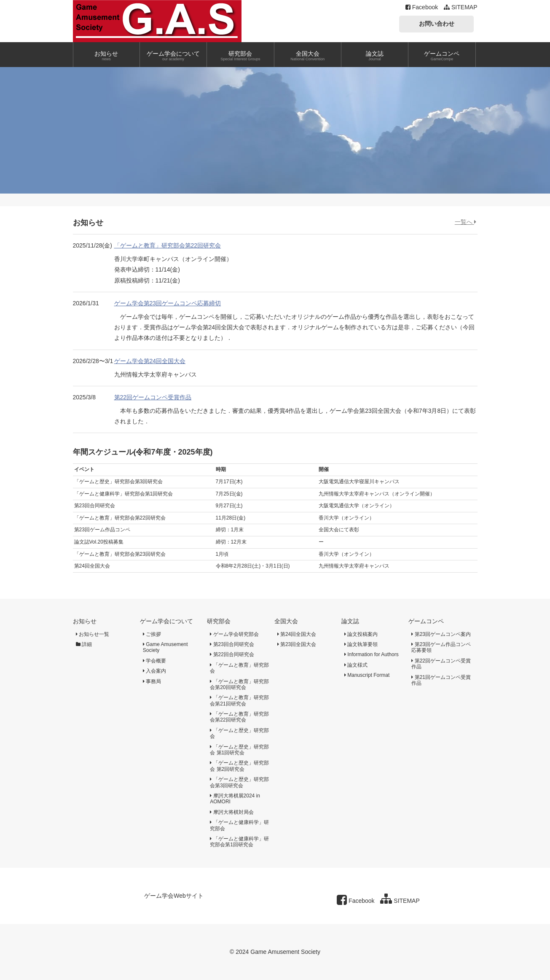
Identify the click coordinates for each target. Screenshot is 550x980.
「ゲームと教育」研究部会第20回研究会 (239, 684)
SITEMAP (460, 7)
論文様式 (356, 665)
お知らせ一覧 (93, 634)
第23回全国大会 (297, 644)
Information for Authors (372, 654)
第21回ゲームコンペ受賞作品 (441, 680)
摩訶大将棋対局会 (232, 812)
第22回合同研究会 (232, 654)
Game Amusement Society (165, 647)
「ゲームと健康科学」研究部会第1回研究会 (239, 842)
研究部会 (219, 621)
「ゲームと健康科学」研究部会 (239, 825)
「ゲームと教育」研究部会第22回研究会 (168, 245)
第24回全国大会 (297, 634)
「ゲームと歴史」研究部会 (239, 733)
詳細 (84, 644)
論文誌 (350, 621)
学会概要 (154, 661)
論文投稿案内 (361, 634)
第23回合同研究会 (232, 644)
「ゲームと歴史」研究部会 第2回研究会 (239, 766)
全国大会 (286, 621)
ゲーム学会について (166, 621)
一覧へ (465, 222)
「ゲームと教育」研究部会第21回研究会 (239, 700)
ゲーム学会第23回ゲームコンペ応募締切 (168, 303)
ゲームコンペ (426, 621)
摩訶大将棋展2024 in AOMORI (235, 799)
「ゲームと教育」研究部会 (239, 668)
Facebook (422, 7)
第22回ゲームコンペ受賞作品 (153, 397)
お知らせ (85, 621)
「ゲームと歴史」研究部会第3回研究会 (239, 782)
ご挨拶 (152, 634)
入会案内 (154, 671)
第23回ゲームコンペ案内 (441, 634)
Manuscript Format (367, 675)
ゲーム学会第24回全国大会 (150, 361)
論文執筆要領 (361, 644)
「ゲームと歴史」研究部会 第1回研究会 (239, 750)
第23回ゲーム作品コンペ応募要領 (441, 647)
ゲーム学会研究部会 (234, 634)
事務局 (152, 681)
